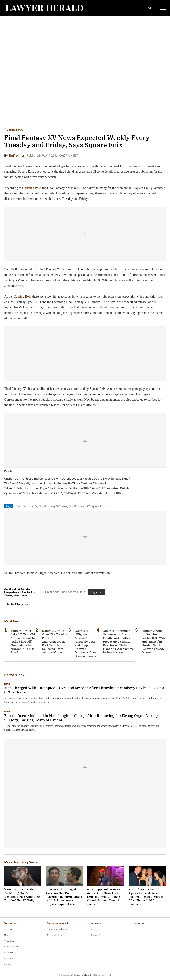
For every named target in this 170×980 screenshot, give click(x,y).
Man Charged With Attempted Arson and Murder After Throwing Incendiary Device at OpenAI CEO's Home (85, 690)
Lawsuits (9, 958)
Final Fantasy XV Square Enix (87, 506)
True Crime (10, 941)
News (7, 684)
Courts (8, 964)
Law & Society (11, 947)
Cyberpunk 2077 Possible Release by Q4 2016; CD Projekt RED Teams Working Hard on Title (63, 493)
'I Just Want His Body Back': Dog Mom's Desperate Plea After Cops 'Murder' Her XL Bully (22, 895)
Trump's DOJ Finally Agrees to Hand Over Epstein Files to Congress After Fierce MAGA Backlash (146, 897)
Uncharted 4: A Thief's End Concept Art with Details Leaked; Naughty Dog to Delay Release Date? (67, 478)
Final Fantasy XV (26, 506)
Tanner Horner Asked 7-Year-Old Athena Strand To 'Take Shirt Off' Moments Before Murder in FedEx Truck (23, 642)
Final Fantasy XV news (53, 506)
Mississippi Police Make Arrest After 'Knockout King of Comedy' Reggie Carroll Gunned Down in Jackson (104, 897)
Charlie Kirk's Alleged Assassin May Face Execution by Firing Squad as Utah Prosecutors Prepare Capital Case (64, 897)
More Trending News (21, 862)
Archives (9, 929)
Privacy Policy (54, 935)
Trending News (14, 129)
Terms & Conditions (57, 929)
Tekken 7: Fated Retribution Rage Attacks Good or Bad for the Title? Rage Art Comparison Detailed (68, 488)
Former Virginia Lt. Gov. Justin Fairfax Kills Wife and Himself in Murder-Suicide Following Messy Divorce (154, 642)
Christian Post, (32, 188)
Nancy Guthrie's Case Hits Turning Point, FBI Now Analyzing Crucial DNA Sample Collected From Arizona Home (55, 642)
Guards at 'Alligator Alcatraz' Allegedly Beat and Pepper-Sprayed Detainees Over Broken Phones (85, 643)
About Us (95, 929)
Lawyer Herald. (84, 975)
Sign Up (96, 592)
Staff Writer (17, 155)
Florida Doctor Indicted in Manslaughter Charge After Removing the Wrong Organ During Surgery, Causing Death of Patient (81, 718)
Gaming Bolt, (22, 297)
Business (9, 952)
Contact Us (96, 935)
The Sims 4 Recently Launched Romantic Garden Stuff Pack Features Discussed (55, 483)
